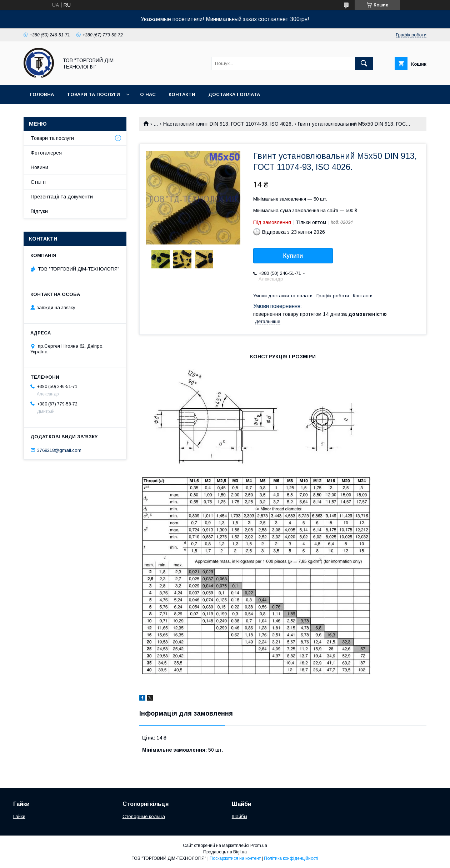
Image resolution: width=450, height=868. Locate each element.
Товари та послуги (93, 94)
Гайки (19, 816)
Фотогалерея (46, 153)
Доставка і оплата (234, 94)
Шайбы (239, 816)
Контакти (182, 94)
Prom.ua (259, 846)
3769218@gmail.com (59, 450)
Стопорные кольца (144, 816)
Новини (39, 167)
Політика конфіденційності (291, 858)
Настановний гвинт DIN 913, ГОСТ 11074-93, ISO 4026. (228, 124)
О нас (148, 94)
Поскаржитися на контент (235, 858)
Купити (293, 256)
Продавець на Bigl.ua (225, 852)
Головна (42, 94)
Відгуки (39, 211)
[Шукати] (364, 64)
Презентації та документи (62, 197)
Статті (38, 182)
